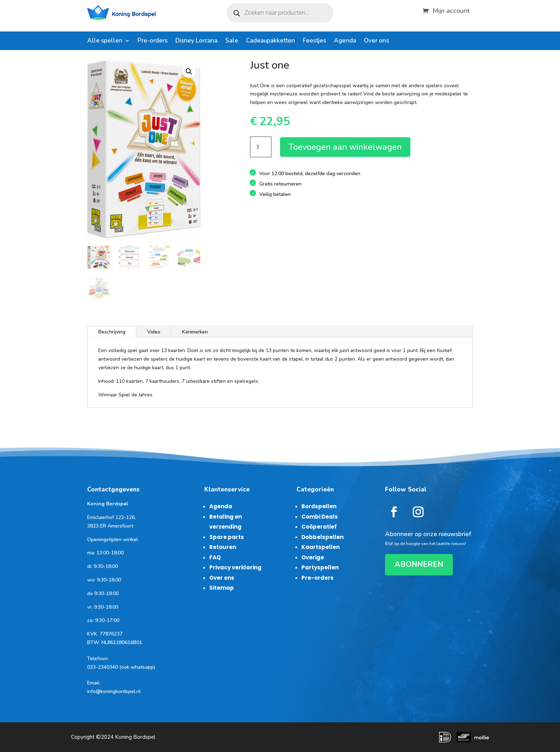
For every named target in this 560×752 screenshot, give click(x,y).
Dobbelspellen (322, 537)
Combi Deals (320, 517)
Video (154, 332)
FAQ (215, 557)
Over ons (376, 41)
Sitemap (222, 588)
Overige (313, 557)
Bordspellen (319, 506)
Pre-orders (152, 41)
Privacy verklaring (235, 567)
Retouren (223, 547)
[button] (189, 71)
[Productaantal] (261, 147)
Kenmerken (195, 332)
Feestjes (314, 41)
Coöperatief (319, 527)
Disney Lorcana (196, 41)
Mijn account (451, 10)
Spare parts (227, 537)
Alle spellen (105, 41)
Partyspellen (320, 567)
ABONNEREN (419, 564)
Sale (232, 41)
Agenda (345, 41)
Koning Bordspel (135, 737)
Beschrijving (112, 332)
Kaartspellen (321, 547)
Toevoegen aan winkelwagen (345, 147)
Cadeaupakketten (271, 41)
